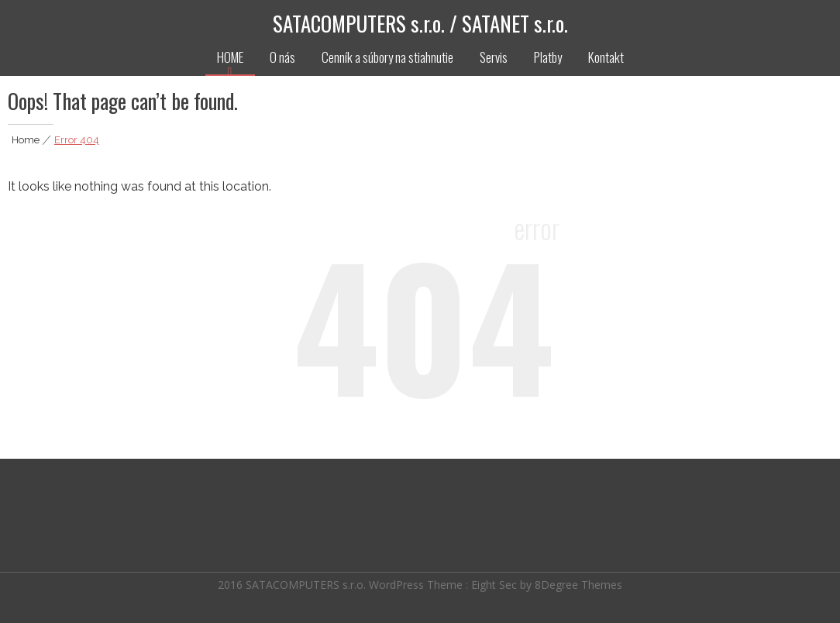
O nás (282, 57)
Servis (494, 57)
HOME (230, 57)
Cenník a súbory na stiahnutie (387, 57)
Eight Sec (496, 583)
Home (26, 140)
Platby (548, 57)
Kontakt (606, 57)
